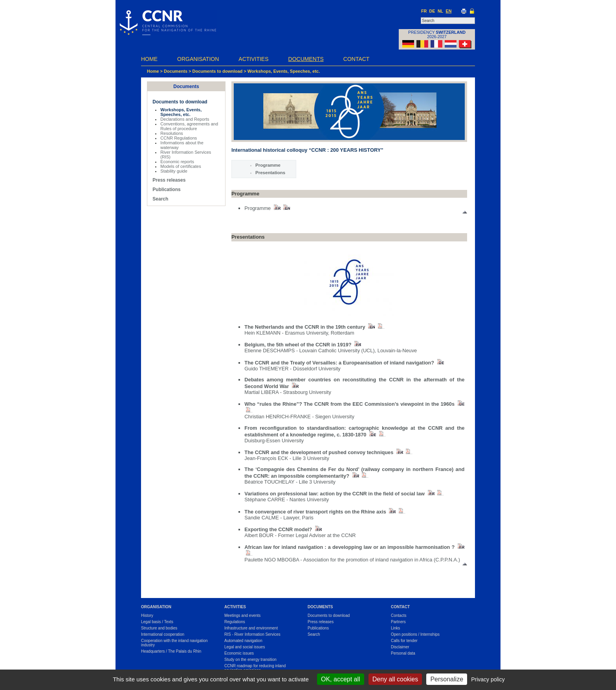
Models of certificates (181, 166)
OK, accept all (341, 679)
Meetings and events (242, 615)
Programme (268, 165)
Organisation (198, 59)
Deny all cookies (395, 679)
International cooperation (163, 634)
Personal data (403, 653)
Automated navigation (243, 641)
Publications (166, 190)
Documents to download (218, 71)
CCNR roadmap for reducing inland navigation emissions (255, 668)
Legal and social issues (245, 647)
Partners (398, 622)
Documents (306, 59)
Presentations (270, 173)
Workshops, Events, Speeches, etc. (284, 71)
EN (449, 11)
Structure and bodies (159, 628)
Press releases (169, 180)
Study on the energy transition (250, 660)
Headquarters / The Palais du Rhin (171, 651)
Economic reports (177, 162)
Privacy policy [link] (488, 679)
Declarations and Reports (185, 119)
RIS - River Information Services (252, 634)
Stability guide (174, 171)
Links (395, 628)
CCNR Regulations (179, 138)
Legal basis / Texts (157, 622)
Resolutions (171, 133)
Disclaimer (400, 647)
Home (149, 59)
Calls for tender (404, 641)
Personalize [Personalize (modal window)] (447, 679)
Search (160, 199)
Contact (357, 59)
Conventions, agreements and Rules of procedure (189, 126)
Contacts (399, 615)
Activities (253, 59)
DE (432, 11)
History (147, 615)
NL (440, 11)
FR (424, 11)
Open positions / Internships (415, 634)
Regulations (235, 622)
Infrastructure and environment (251, 628)
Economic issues (239, 653)
